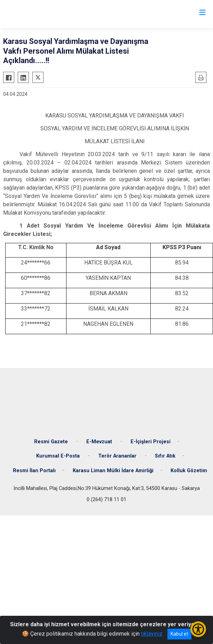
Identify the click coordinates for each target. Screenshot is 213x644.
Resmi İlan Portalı (34, 471)
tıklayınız (152, 634)
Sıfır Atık (165, 456)
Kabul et (179, 634)
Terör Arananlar (118, 456)
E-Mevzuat (100, 442)
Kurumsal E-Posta (59, 456)
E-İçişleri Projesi (151, 442)
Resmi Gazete (52, 442)
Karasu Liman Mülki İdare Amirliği (113, 471)
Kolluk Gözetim (189, 471)
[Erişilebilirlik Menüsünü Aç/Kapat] (198, 629)
